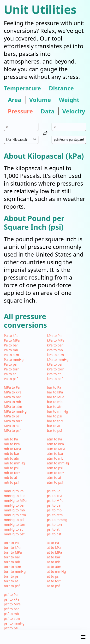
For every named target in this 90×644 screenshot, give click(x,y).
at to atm (54, 567)
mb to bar (12, 454)
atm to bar (55, 454)
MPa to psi (12, 416)
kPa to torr (55, 369)
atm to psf (55, 482)
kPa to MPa (56, 340)
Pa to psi (11, 364)
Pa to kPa (11, 336)
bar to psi (54, 416)
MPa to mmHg (15, 411)
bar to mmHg (58, 411)
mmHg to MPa (15, 501)
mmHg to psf (14, 534)
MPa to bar (12, 397)
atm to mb (55, 458)
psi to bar (54, 505)
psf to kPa (12, 599)
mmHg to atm (15, 515)
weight (69, 100)
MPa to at (11, 426)
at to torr (54, 581)
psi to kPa (55, 496)
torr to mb (12, 562)
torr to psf (12, 586)
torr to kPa (12, 547)
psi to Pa (54, 491)
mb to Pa (11, 439)
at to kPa (54, 547)
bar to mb (55, 402)
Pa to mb (11, 350)
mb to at (10, 477)
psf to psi (11, 628)
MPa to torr (13, 421)
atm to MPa (56, 449)
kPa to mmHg (58, 360)
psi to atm (55, 515)
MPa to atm (13, 407)
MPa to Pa (12, 387)
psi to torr (55, 524)
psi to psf (54, 534)
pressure (20, 111)
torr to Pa (11, 543)
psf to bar (11, 609)
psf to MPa (12, 604)
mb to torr (12, 473)
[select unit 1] (21, 140)
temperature (22, 88)
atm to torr (56, 473)
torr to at (11, 581)
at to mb (54, 562)
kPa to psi (55, 364)
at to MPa (55, 552)
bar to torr (55, 421)
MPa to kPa (13, 392)
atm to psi (55, 468)
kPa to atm (56, 355)
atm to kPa (56, 444)
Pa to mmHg (14, 360)
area (15, 100)
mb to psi (11, 468)
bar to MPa (56, 397)
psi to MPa (55, 501)
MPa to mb (12, 402)
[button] (45, 637)
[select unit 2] (69, 140)
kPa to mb (55, 350)
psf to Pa (11, 594)
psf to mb (11, 614)
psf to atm (12, 618)
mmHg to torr (15, 524)
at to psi (53, 576)
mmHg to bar (14, 505)
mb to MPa (12, 449)
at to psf (54, 586)
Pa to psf (11, 379)
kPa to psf (55, 379)
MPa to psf (12, 430)
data (48, 111)
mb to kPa (12, 444)
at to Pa (53, 543)
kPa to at (54, 374)
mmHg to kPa (15, 496)
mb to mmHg (14, 463)
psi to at (53, 529)
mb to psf (11, 482)
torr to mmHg (15, 571)
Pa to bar (11, 345)
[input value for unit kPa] (21, 127)
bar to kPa (55, 392)
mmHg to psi (14, 520)
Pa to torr (11, 369)
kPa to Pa (54, 336)
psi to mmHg (57, 520)
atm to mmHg (58, 463)
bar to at (54, 426)
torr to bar (12, 557)
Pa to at (10, 374)
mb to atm (12, 458)
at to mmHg (57, 571)
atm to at (54, 477)
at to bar (54, 557)
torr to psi (12, 576)
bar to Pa (54, 387)
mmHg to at (13, 529)
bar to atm (55, 407)
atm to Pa (55, 439)
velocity (74, 111)
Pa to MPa (12, 340)
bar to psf (55, 430)
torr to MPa (13, 552)
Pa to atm (11, 355)
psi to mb (54, 510)
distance (61, 88)
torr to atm (12, 567)
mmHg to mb (14, 510)
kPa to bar (55, 345)
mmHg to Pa (14, 491)
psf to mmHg (14, 623)
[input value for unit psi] (69, 127)
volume (40, 100)
